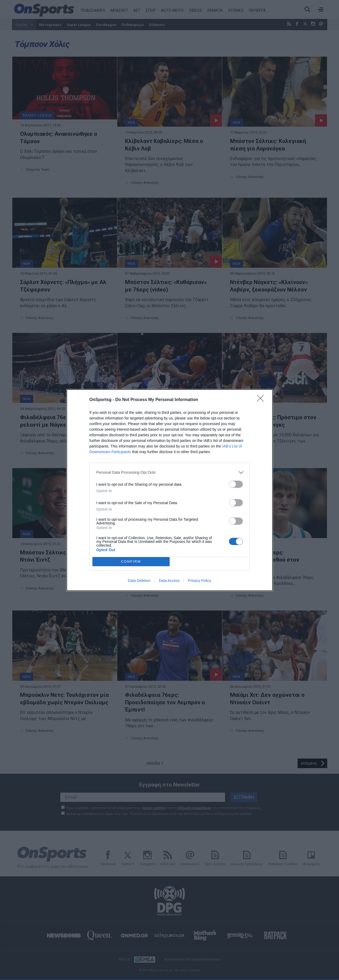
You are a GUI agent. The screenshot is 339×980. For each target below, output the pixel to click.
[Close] (262, 400)
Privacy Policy (199, 581)
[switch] (236, 484)
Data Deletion (139, 581)
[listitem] (170, 472)
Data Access (169, 581)
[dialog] (170, 490)
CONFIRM (131, 561)
